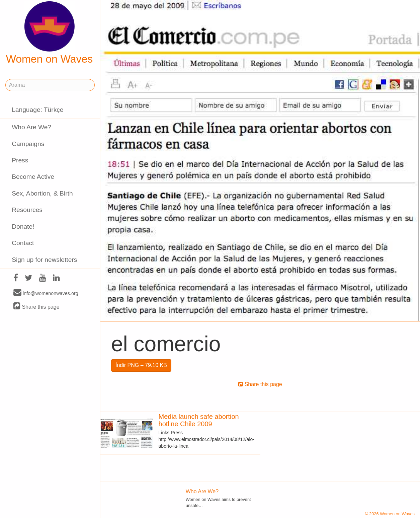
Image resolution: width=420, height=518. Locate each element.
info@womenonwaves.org (46, 293)
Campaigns (28, 144)
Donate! (23, 227)
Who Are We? (31, 127)
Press (20, 160)
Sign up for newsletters (44, 260)
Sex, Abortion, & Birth (42, 193)
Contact (23, 243)
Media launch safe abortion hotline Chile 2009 (199, 420)
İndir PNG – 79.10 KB (141, 365)
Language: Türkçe (37, 110)
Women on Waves (50, 33)
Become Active (33, 177)
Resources (27, 210)
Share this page (36, 307)
